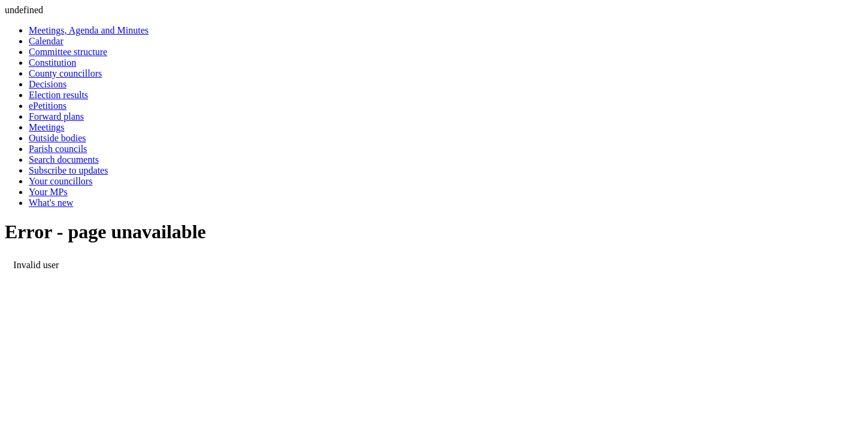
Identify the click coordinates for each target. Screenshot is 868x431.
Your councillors (61, 181)
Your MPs (48, 192)
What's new (51, 203)
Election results (58, 95)
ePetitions (48, 106)
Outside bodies (58, 138)
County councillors (65, 73)
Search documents (64, 160)
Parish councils (58, 149)
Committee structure (68, 52)
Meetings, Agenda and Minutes (89, 30)
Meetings (47, 127)
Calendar (46, 41)
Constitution (52, 63)
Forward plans (56, 116)
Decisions (48, 84)
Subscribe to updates (68, 170)
